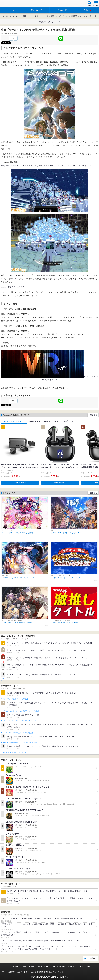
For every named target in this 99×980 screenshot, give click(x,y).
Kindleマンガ (34, 421)
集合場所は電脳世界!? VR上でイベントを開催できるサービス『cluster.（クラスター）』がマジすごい (46, 166)
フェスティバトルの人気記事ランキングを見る (18, 733)
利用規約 (23, 967)
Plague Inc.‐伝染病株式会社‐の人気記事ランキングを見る (21, 743)
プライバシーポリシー (46, 967)
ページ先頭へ (92, 958)
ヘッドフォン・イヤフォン (14, 421)
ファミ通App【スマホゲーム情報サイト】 (17, 16)
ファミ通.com (73, 967)
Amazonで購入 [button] (20, 483)
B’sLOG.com (85, 967)
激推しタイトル (54, 22)
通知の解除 (61, 967)
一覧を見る (93, 415)
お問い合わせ (13, 967)
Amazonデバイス (51, 421)
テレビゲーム (68, 421)
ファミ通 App (10, 4)
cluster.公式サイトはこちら (13, 287)
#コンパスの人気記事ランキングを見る (15, 699)
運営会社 (32, 967)
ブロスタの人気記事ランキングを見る (15, 752)
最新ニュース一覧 (42, 16)
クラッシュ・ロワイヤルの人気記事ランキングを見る (20, 721)
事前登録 (42, 22)
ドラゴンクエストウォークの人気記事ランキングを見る (21, 711)
